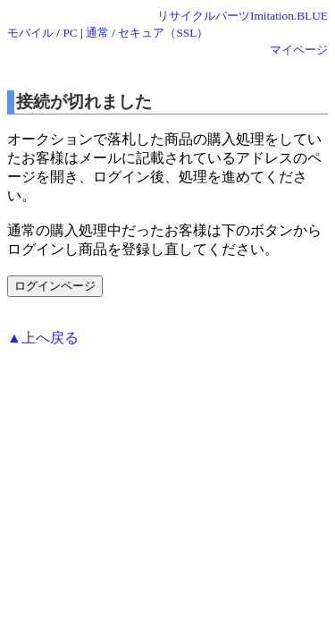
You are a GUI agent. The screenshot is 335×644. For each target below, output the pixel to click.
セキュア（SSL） (163, 33)
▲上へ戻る (43, 338)
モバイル (30, 33)
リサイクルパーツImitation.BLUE (243, 16)
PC (70, 33)
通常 (97, 33)
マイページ (299, 50)
